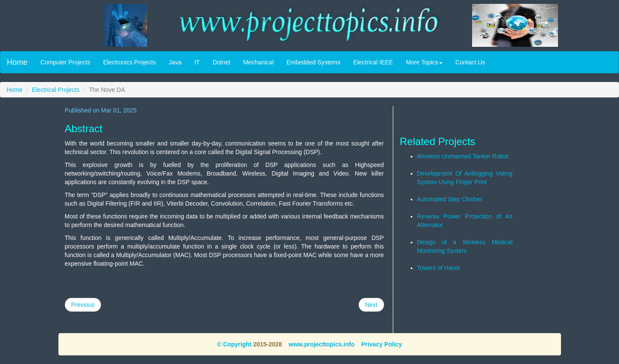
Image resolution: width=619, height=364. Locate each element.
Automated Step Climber (450, 199)
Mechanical (258, 62)
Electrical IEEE (373, 62)
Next (371, 305)
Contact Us (470, 62)
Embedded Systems (313, 62)
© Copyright (234, 344)
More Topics (424, 62)
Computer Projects (65, 62)
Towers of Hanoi (439, 268)
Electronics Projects (130, 62)
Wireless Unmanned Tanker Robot (463, 156)
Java (175, 62)
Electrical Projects (56, 90)
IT (197, 62)
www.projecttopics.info (322, 344)
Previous (83, 305)
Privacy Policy (382, 344)
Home (17, 62)
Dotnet (221, 62)
